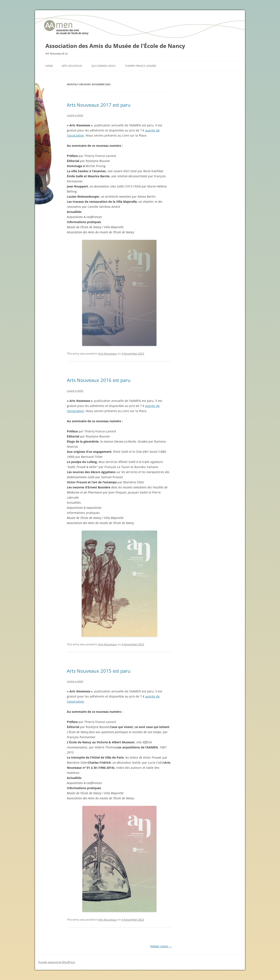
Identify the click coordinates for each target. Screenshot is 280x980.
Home (49, 66)
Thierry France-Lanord (141, 66)
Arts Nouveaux (72, 66)
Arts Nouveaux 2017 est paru (99, 105)
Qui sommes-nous (104, 66)
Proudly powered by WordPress (57, 962)
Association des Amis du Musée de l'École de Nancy (115, 46)
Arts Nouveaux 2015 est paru (99, 671)
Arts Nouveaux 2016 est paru (99, 380)
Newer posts (161, 946)
